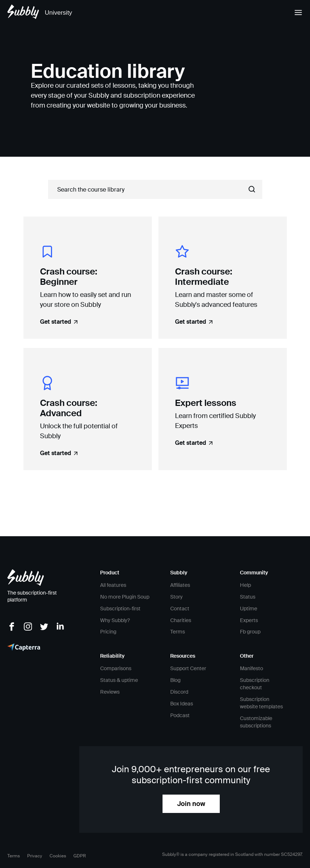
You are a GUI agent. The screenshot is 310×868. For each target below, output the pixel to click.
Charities (181, 620)
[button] (295, 13)
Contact (180, 609)
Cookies (58, 856)
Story (176, 597)
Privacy (35, 856)
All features (113, 585)
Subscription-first (120, 609)
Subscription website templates (261, 703)
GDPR (80, 856)
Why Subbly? (115, 620)
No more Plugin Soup (125, 597)
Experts (249, 620)
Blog (175, 680)
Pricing (108, 632)
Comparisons (116, 668)
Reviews (110, 692)
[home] (40, 13)
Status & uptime (119, 680)
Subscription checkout (255, 684)
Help (245, 585)
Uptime (249, 609)
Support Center (188, 668)
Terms (178, 632)
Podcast (180, 715)
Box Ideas (182, 704)
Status (248, 597)
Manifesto (251, 668)
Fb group (250, 632)
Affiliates (180, 585)
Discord (179, 692)
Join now (191, 804)
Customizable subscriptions (256, 722)
